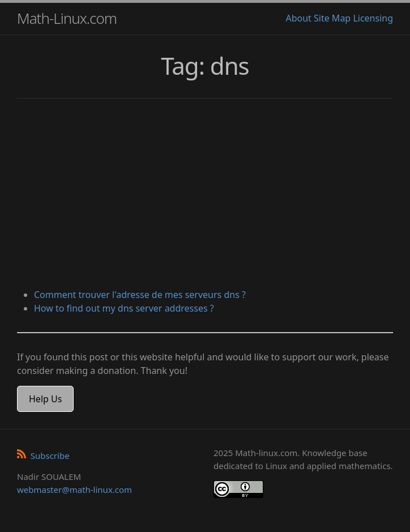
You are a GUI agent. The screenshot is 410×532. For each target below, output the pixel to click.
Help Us (45, 399)
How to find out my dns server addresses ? (124, 308)
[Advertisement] (205, 195)
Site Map (332, 18)
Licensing (373, 18)
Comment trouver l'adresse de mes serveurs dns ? (140, 295)
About (298, 18)
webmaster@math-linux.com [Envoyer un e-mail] (74, 490)
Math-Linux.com (67, 18)
